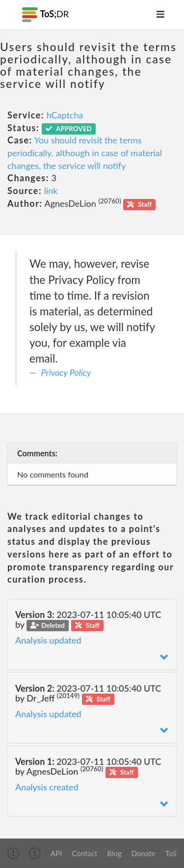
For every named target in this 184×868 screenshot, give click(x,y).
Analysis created (47, 787)
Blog (114, 853)
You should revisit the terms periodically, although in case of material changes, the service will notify (85, 153)
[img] (13, 853)
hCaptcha (65, 115)
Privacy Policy (66, 372)
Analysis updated (48, 640)
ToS (171, 853)
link (51, 191)
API (56, 853)
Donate (144, 853)
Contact (84, 853)
